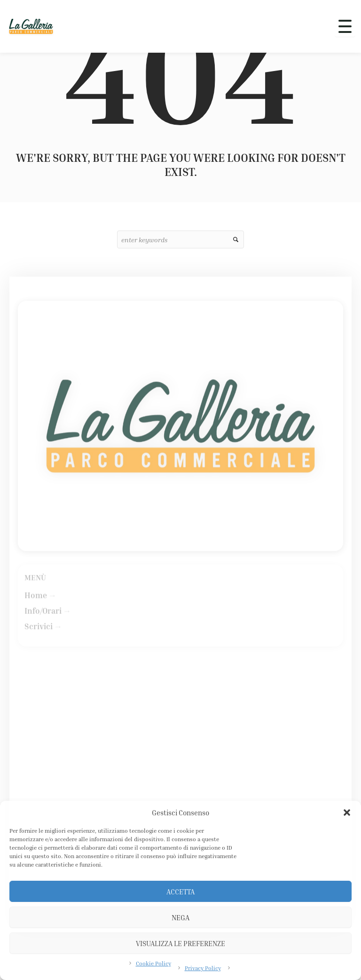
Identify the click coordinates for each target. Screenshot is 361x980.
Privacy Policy (203, 968)
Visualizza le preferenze (180, 943)
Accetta (180, 892)
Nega (180, 917)
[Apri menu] (345, 26)
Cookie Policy (153, 963)
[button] (347, 813)
